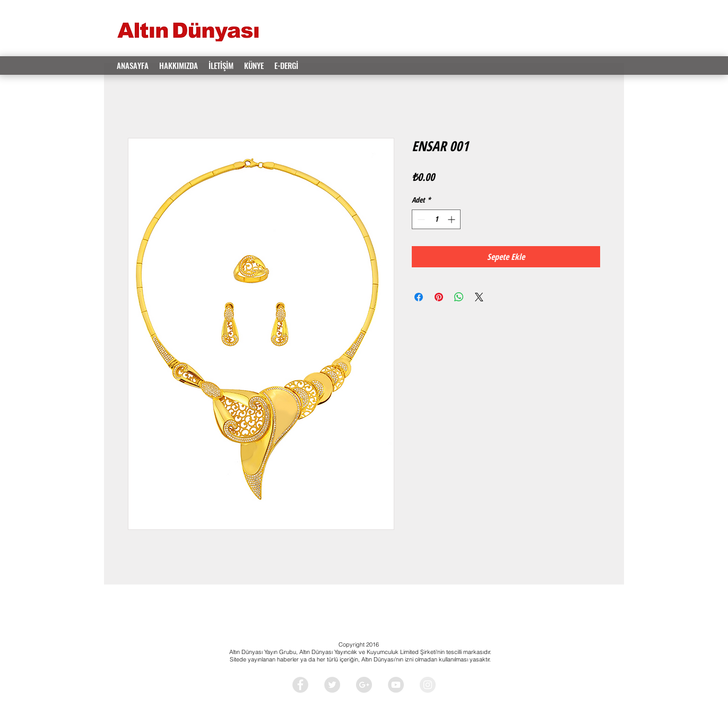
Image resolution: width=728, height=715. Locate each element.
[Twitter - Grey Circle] (332, 685)
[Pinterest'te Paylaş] (439, 297)
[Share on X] (479, 297)
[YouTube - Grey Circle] (396, 685)
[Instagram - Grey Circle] (428, 685)
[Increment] (452, 219)
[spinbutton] (436, 219)
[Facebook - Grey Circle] (300, 685)
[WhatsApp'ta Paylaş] (459, 297)
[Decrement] (420, 219)
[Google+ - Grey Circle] (364, 685)
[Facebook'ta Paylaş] (419, 297)
